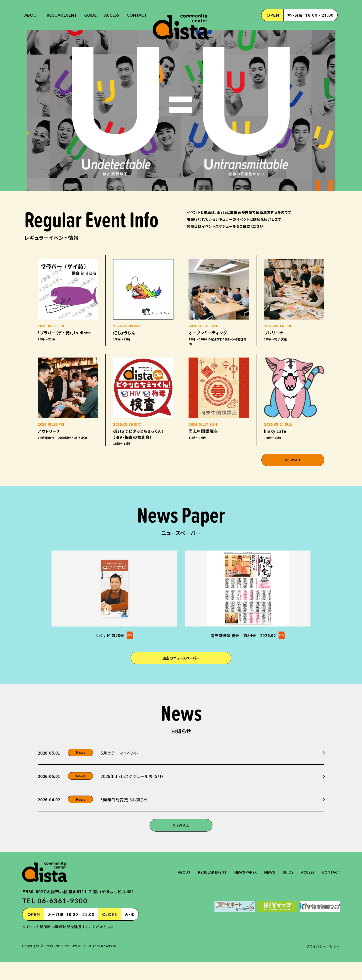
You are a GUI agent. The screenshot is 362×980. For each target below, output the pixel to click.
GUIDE (90, 15)
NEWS (264, 890)
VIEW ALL (293, 495)
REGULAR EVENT (202, 890)
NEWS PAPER (238, 890)
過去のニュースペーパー (181, 695)
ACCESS (112, 15)
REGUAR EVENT (62, 15)
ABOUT (32, 15)
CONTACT (137, 15)
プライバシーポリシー (322, 964)
